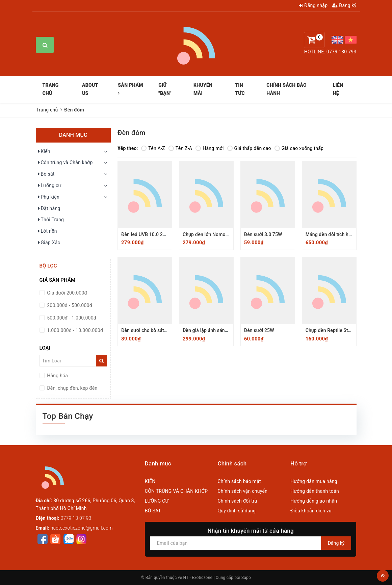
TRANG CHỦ (51, 89)
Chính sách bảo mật (239, 481)
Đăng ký (344, 5)
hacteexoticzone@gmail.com (82, 528)
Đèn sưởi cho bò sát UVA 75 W (154, 330)
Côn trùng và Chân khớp (65, 163)
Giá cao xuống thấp (299, 148)
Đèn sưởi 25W (259, 330)
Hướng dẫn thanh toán (315, 491)
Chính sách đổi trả (237, 501)
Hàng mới (210, 148)
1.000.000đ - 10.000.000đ (75, 330)
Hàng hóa (57, 376)
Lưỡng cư (49, 186)
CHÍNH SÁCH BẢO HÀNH (286, 89)
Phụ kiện (48, 197)
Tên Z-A (180, 148)
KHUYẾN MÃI (203, 89)
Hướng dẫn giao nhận (314, 501)
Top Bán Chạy (68, 416)
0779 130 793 (342, 52)
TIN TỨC (240, 89)
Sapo (246, 578)
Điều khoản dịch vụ (311, 511)
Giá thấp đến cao (249, 148)
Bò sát (46, 174)
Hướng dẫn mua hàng (314, 481)
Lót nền (47, 231)
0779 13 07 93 (76, 518)
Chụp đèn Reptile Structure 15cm (341, 330)
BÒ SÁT (153, 511)
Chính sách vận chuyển (242, 491)
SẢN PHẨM (130, 89)
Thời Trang (51, 220)
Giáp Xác (49, 243)
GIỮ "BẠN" (165, 89)
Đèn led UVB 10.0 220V (146, 234)
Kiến (44, 152)
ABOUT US (90, 89)
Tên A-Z (153, 148)
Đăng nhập (313, 5)
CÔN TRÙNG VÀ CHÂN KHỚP (176, 491)
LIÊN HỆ (338, 89)
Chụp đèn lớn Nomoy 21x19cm (216, 234)
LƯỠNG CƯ (157, 501)
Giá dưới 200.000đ (67, 293)
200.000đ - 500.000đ (69, 305)
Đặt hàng (49, 209)
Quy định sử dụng (237, 511)
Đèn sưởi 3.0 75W (263, 234)
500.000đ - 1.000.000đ (71, 318)
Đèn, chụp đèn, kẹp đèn (72, 388)
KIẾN (150, 481)
